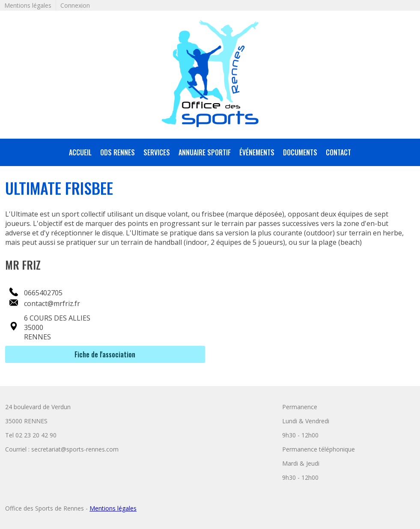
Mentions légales (28, 5)
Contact (338, 152)
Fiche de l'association (105, 354)
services (157, 152)
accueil (80, 152)
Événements (257, 152)
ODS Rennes (118, 152)
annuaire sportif (205, 152)
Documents (300, 152)
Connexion (75, 5)
